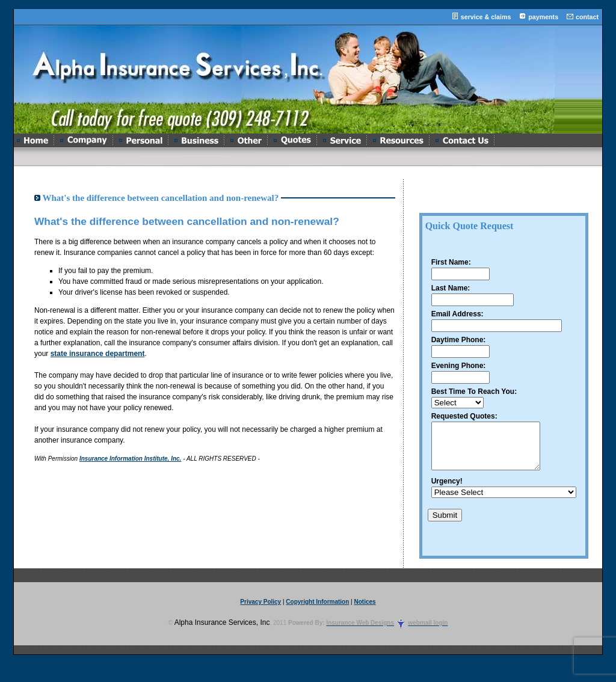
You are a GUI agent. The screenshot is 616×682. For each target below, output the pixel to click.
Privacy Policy (260, 611)
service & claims (486, 17)
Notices (365, 611)
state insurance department (98, 354)
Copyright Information (317, 611)
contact (587, 17)
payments (543, 17)
